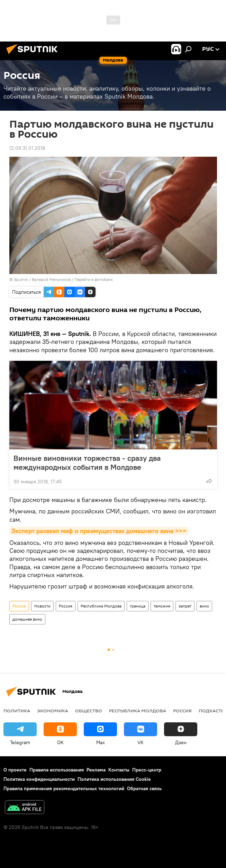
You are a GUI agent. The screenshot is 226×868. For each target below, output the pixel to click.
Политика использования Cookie (114, 779)
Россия (19, 606)
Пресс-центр (147, 770)
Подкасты (212, 711)
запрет (185, 606)
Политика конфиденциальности (39, 779)
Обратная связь (144, 788)
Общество (89, 711)
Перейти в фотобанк (94, 279)
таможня (162, 606)
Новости (42, 606)
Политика (17, 711)
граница (138, 606)
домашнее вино (27, 619)
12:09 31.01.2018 (27, 148)
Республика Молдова (101, 606)
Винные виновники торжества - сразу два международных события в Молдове (87, 463)
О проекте (15, 770)
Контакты (119, 770)
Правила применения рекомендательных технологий (64, 788)
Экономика (53, 711)
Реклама (96, 770)
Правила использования (57, 770)
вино (204, 606)
